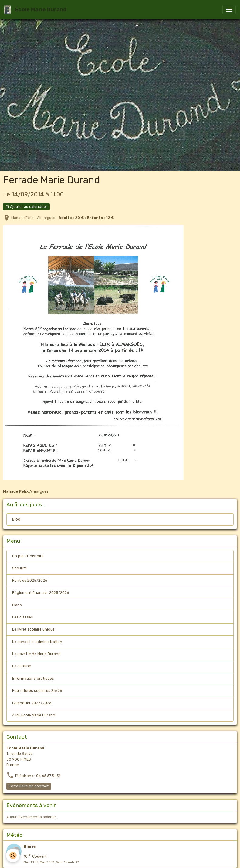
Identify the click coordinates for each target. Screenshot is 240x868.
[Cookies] (13, 855)
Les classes (23, 617)
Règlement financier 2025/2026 (41, 593)
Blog (16, 519)
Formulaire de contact (29, 786)
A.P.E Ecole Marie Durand (34, 715)
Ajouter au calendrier (26, 207)
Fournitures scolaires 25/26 (37, 691)
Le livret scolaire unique (33, 629)
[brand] (36, 10)
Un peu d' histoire (28, 556)
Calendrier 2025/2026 (32, 703)
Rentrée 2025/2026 (30, 581)
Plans (17, 605)
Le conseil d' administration (37, 642)
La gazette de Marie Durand (36, 654)
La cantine (22, 666)
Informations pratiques (33, 679)
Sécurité (20, 568)
